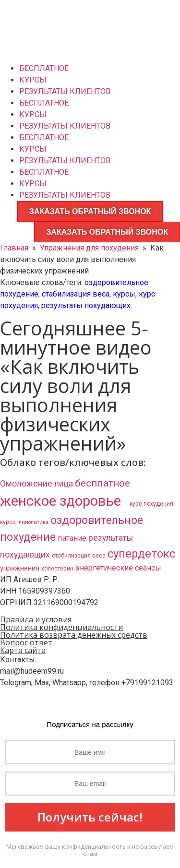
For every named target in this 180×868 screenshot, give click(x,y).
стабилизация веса (76, 294)
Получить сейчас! (90, 817)
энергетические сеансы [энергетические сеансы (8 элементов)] (118, 568)
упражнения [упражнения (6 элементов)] (20, 568)
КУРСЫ (33, 80)
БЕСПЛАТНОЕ (44, 68)
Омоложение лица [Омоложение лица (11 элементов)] (36, 484)
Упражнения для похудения (89, 248)
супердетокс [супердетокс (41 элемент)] (141, 554)
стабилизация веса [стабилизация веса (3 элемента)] (79, 556)
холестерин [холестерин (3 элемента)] (57, 569)
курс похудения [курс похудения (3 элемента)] (151, 504)
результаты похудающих (86, 305)
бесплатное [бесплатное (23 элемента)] (102, 483)
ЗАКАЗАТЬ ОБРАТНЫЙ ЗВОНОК (90, 211)
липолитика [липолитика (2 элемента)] (34, 522)
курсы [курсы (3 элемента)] (8, 522)
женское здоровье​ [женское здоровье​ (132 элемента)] (64, 501)
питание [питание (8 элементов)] (72, 538)
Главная (14, 248)
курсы (124, 294)
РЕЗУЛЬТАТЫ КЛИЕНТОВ (65, 91)
